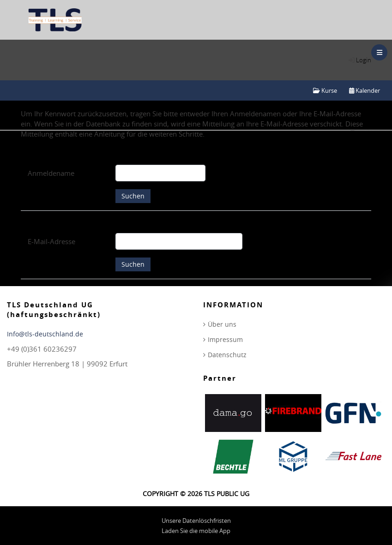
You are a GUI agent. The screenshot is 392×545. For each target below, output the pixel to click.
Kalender (365, 90)
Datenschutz (227, 355)
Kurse (325, 90)
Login (364, 60)
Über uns (222, 324)
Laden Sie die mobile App (196, 531)
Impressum (225, 339)
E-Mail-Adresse (51, 241)
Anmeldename (51, 173)
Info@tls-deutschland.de (45, 334)
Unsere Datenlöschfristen (196, 521)
